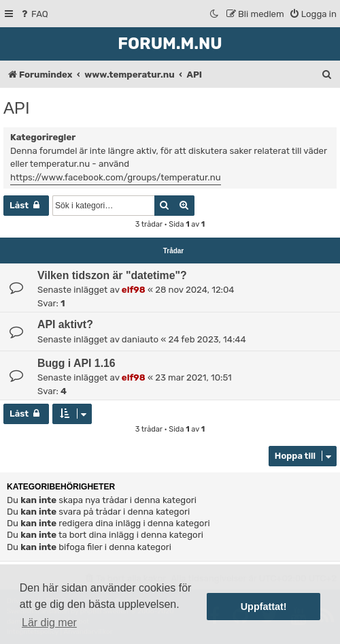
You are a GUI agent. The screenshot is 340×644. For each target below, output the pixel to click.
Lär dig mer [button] (49, 623)
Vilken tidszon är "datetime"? (112, 275)
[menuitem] (34, 14)
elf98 (134, 290)
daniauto (140, 339)
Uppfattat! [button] (264, 607)
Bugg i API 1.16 (76, 363)
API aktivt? (65, 324)
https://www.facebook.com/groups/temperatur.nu (116, 177)
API (17, 108)
